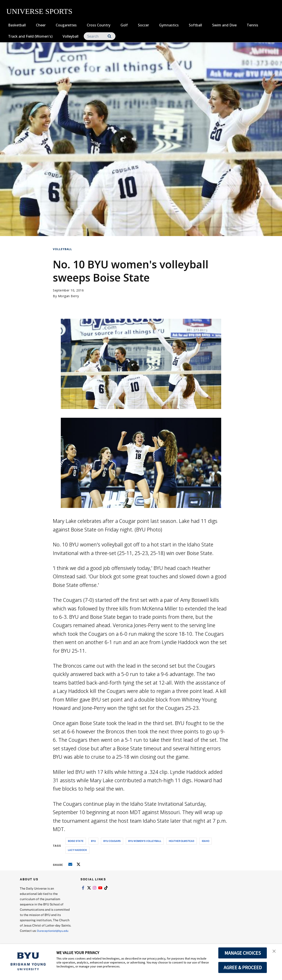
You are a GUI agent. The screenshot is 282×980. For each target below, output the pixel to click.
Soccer (143, 25)
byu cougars (112, 841)
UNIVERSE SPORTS (39, 11)
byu (93, 841)
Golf (124, 25)
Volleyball (70, 36)
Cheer (41, 25)
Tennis (252, 25)
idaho (206, 841)
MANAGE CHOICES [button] (243, 953)
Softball (195, 25)
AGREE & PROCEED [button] (243, 967)
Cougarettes (66, 25)
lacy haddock (77, 850)
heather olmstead (182, 841)
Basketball (17, 25)
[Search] (100, 36)
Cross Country (99, 25)
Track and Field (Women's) (30, 36)
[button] (275, 952)
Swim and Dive (224, 25)
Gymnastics (169, 25)
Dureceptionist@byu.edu (38, 936)
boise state (76, 841)
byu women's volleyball (145, 841)
